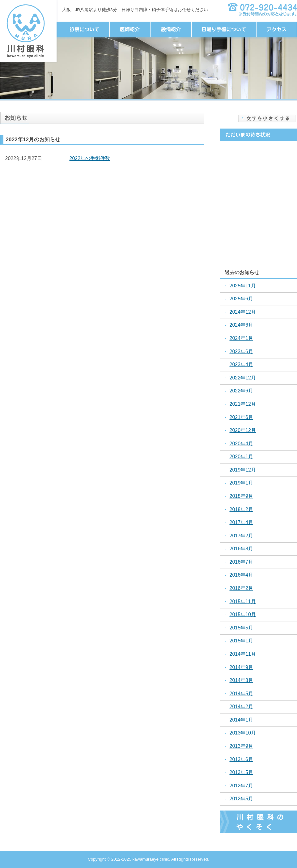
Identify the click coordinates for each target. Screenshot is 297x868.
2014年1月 (242, 720)
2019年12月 (243, 470)
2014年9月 (242, 667)
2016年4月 (242, 575)
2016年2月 (242, 588)
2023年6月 (242, 351)
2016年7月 (242, 562)
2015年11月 (243, 601)
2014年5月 (242, 694)
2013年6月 (242, 759)
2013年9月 (242, 746)
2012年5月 (242, 799)
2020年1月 (242, 457)
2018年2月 (242, 509)
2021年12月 (243, 404)
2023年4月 (242, 364)
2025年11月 (243, 286)
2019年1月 (242, 483)
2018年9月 (242, 496)
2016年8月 (242, 549)
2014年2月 (242, 707)
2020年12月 (243, 430)
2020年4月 (242, 444)
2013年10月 (243, 733)
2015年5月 (242, 628)
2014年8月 (242, 680)
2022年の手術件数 (90, 158)
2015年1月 (242, 641)
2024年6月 (242, 325)
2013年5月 (242, 772)
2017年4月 (242, 522)
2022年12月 (243, 378)
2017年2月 (242, 536)
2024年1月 (242, 338)
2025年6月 (242, 299)
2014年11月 (243, 654)
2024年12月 (243, 312)
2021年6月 (242, 417)
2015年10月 (243, 614)
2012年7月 (242, 786)
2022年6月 (242, 391)
